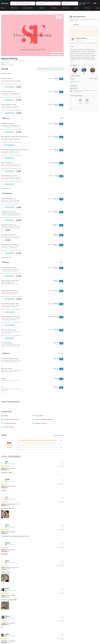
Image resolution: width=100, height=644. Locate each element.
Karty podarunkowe (79, 17)
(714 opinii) (7, 63)
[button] (23, 3)
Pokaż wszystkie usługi (6, 189)
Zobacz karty (76, 24)
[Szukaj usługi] (50, 69)
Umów (61, 79)
